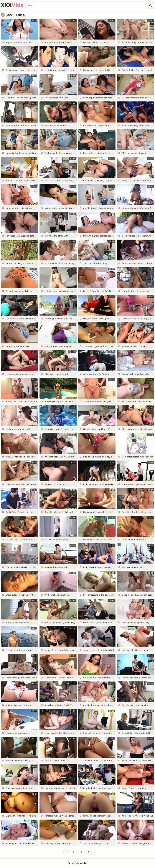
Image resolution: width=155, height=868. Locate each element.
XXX (12, 5)
